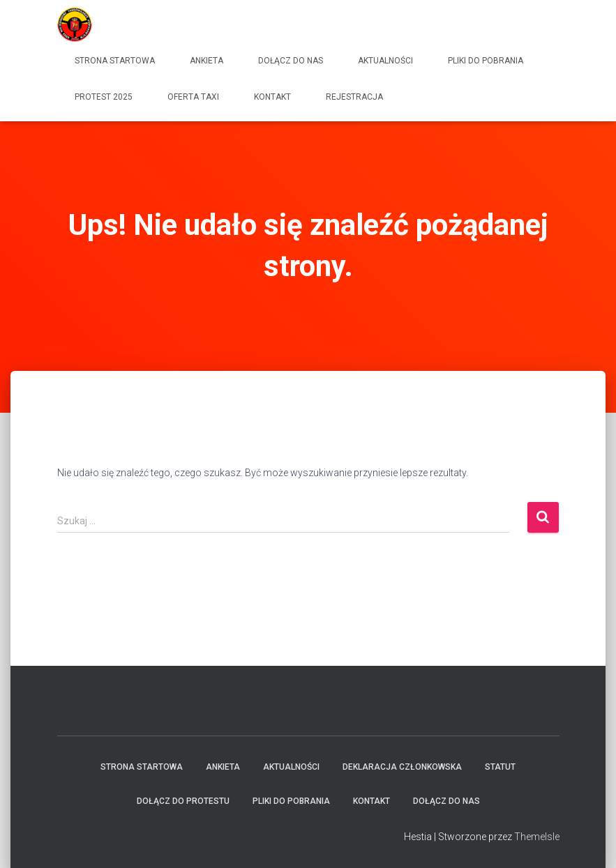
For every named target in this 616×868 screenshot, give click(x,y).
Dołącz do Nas (291, 61)
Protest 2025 (104, 97)
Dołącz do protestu (183, 801)
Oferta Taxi (193, 97)
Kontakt (272, 97)
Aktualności (385, 61)
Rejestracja (354, 97)
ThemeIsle (537, 837)
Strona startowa (115, 61)
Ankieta (206, 61)
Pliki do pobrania (486, 61)
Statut (500, 767)
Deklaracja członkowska (402, 767)
